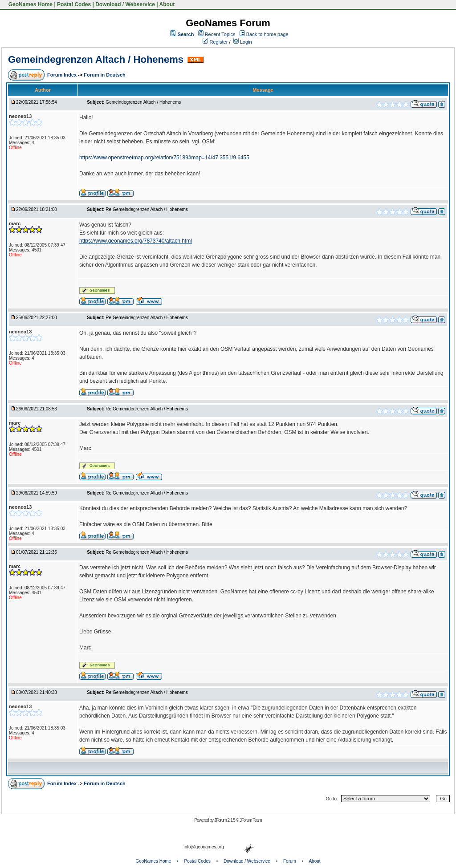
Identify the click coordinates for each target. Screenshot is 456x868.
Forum (290, 861)
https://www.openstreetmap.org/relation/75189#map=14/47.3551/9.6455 (164, 158)
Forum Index (63, 75)
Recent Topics (220, 34)
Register (215, 42)
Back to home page (267, 34)
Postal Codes (74, 4)
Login (243, 42)
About (167, 4)
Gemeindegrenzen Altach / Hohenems (96, 59)
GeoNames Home (30, 4)
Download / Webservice (125, 4)
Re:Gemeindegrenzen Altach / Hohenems (147, 209)
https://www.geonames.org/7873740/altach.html (136, 241)
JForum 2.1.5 (225, 820)
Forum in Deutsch (105, 75)
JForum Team (251, 820)
